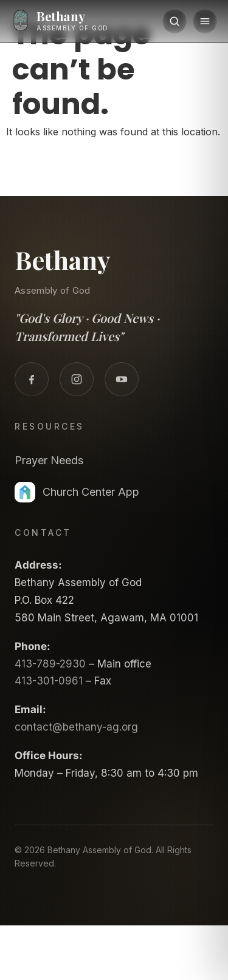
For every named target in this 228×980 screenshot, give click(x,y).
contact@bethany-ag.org (76, 727)
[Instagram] (77, 379)
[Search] (174, 21)
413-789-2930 (50, 664)
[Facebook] (32, 379)
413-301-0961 (49, 681)
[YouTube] (122, 379)
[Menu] (205, 21)
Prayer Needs (49, 460)
